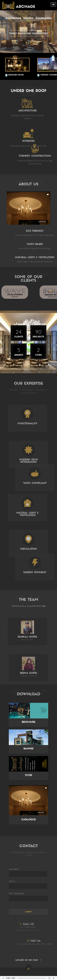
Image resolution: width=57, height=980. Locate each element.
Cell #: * (12, 881)
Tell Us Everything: (16, 893)
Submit (28, 912)
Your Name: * (14, 869)
